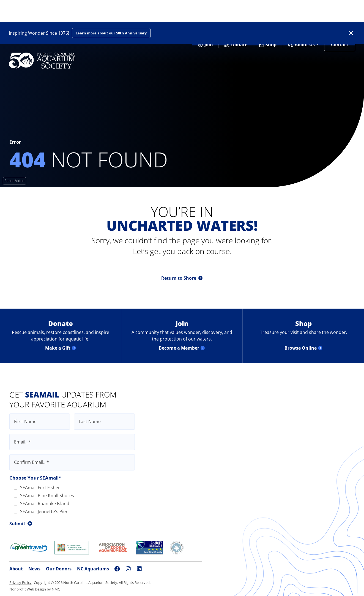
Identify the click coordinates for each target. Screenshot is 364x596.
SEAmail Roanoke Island (42, 504)
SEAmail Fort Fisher (37, 488)
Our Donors (59, 569)
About (16, 569)
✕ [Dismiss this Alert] (351, 33)
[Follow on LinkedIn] (139, 569)
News (34, 569)
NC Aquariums (93, 569)
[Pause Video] (14, 181)
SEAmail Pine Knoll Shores (44, 496)
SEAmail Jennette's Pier (41, 511)
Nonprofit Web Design (28, 589)
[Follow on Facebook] (117, 569)
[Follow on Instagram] (128, 569)
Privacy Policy (20, 583)
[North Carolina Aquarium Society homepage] (42, 61)
